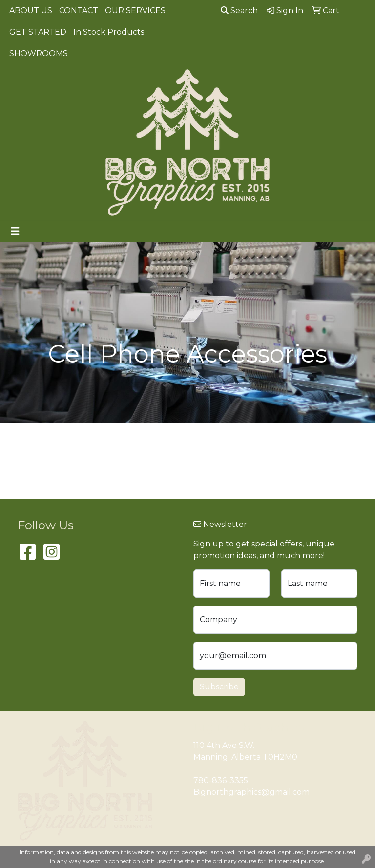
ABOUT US (31, 10)
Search (239, 10)
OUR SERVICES (135, 10)
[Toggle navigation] (15, 231)
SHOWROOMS (39, 53)
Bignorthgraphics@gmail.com (251, 792)
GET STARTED (38, 32)
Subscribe (219, 687)
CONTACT (79, 10)
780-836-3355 (221, 780)
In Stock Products (109, 32)
